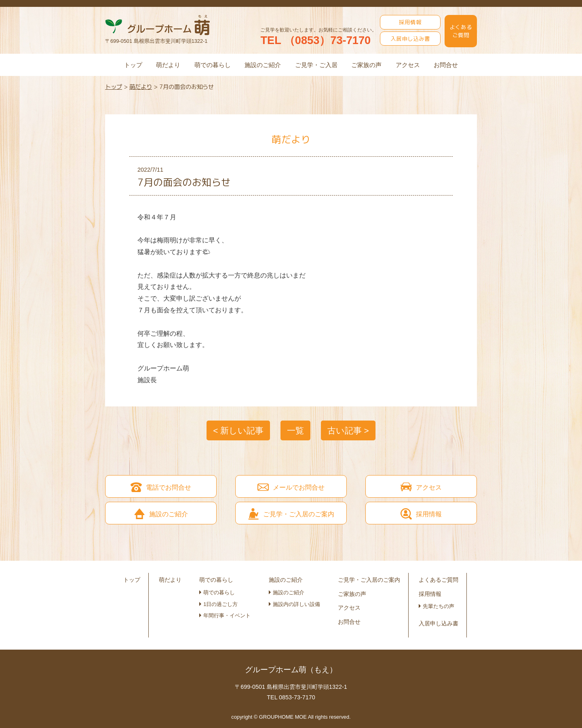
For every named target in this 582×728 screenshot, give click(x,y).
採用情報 (410, 22)
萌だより (168, 65)
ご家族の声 (366, 65)
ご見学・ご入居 (316, 65)
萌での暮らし (213, 65)
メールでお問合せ (291, 487)
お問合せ (446, 65)
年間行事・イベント (227, 615)
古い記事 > (348, 430)
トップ (133, 65)
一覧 (295, 430)
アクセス (408, 65)
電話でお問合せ (161, 487)
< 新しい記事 (238, 430)
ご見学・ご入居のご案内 (369, 580)
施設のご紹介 (263, 65)
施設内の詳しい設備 (296, 604)
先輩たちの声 (439, 606)
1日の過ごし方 (220, 604)
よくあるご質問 (461, 31)
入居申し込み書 (410, 39)
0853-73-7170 (297, 697)
